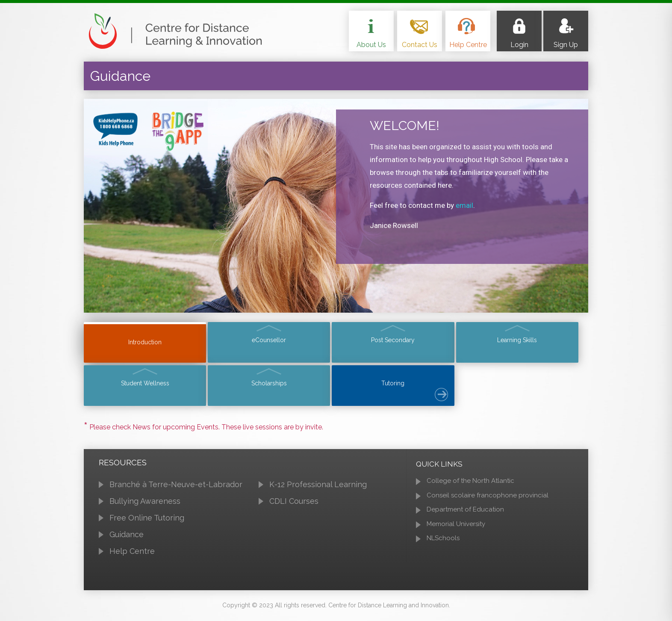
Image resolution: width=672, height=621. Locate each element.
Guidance (127, 537)
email (464, 205)
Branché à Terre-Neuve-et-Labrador (176, 487)
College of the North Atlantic (470, 484)
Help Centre (132, 554)
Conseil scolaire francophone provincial (488, 498)
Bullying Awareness (145, 504)
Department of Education (465, 512)
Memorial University (456, 526)
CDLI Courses (294, 504)
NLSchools (443, 541)
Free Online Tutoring (147, 521)
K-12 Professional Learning (318, 487)
